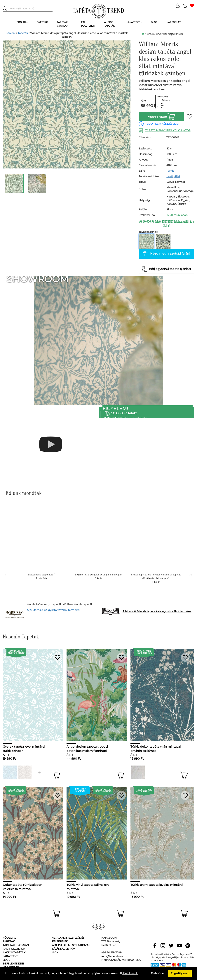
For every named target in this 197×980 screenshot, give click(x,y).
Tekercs (166, 100)
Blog (7, 960)
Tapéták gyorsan (16, 945)
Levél (170, 176)
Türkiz (170, 171)
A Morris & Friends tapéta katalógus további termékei (157, 611)
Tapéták (23, 33)
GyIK (55, 952)
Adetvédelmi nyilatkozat (71, 945)
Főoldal (11, 33)
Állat (177, 176)
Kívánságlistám (64, 949)
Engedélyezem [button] (180, 973)
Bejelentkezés (14, 964)
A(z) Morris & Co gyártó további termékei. (53, 610)
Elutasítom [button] (158, 973)
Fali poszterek (14, 949)
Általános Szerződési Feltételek (69, 940)
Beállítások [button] (129, 973)
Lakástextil (11, 956)
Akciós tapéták (14, 952)
